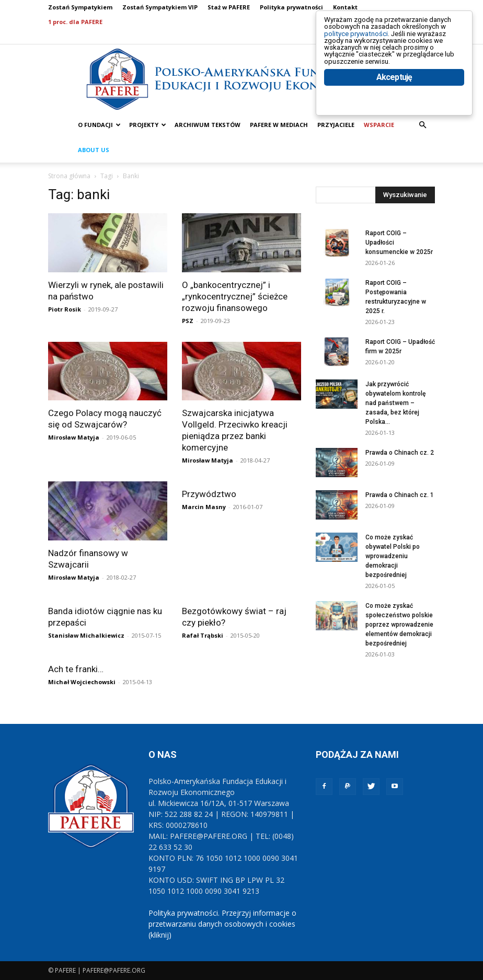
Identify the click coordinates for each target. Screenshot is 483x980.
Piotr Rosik (65, 309)
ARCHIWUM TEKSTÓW (208, 125)
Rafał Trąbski (203, 635)
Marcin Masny (204, 507)
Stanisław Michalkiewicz (86, 635)
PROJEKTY (148, 125)
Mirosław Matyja (74, 437)
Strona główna (69, 176)
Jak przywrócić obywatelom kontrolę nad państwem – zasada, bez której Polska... (395, 403)
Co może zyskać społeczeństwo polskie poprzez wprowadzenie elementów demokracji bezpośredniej (399, 625)
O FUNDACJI (99, 125)
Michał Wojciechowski (82, 682)
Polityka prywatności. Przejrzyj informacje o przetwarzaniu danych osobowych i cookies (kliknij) (222, 924)
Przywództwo (209, 494)
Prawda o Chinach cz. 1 (400, 495)
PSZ (188, 321)
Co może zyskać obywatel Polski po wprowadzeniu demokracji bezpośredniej (393, 556)
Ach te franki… (76, 669)
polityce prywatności (369, 43)
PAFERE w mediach (279, 125)
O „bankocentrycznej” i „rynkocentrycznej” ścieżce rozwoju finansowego (235, 296)
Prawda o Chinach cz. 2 (400, 453)
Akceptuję (394, 108)
